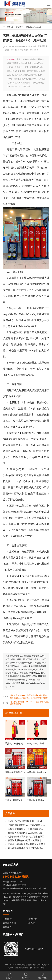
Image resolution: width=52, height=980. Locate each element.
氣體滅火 (7, 927)
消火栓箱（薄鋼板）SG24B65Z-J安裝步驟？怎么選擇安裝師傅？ (29, 703)
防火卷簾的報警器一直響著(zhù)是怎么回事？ (27, 829)
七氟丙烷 (7, 919)
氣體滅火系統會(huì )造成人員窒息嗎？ (27, 840)
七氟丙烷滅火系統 (17, 900)
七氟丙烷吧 (32, 919)
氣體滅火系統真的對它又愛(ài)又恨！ (26, 833)
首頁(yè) (10, 27)
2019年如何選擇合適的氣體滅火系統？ (27, 844)
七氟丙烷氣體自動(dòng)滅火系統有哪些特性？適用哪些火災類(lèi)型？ (27, 825)
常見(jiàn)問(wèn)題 (34, 27)
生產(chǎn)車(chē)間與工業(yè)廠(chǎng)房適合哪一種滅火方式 (27, 821)
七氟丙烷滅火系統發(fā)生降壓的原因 (26, 837)
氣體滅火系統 (9, 923)
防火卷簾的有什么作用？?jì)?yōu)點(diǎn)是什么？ (27, 848)
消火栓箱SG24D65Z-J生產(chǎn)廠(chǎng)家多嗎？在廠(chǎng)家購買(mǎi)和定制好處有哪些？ (29, 697)
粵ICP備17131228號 (37, 968)
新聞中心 (20, 27)
